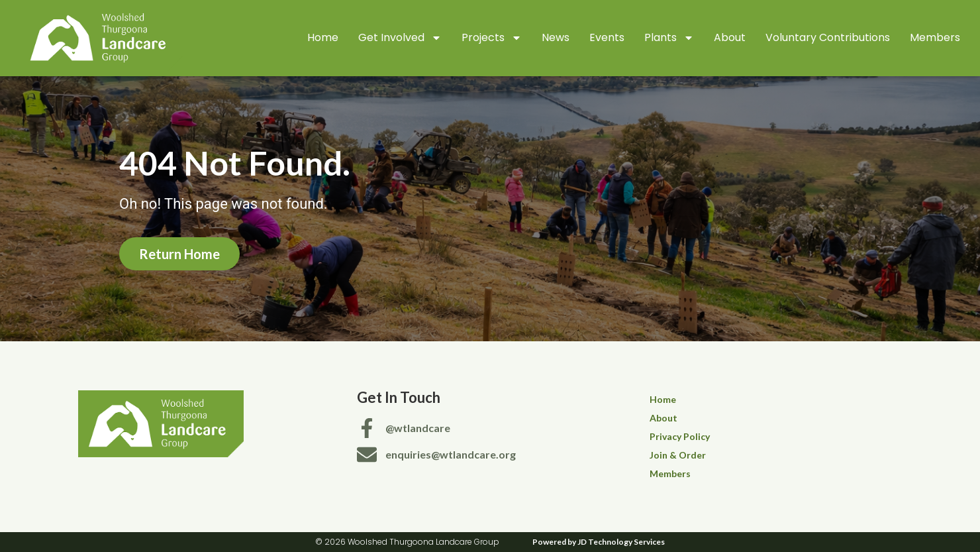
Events (607, 37)
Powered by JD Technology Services (599, 542)
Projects (492, 38)
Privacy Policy (680, 436)
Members (935, 37)
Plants (669, 38)
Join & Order (678, 455)
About (730, 37)
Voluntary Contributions (828, 37)
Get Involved (400, 38)
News (556, 37)
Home (323, 37)
